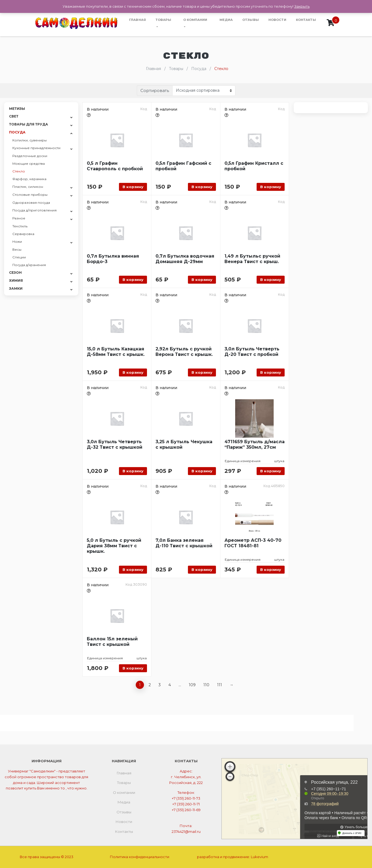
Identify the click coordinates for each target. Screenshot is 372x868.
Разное (19, 218)
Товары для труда (29, 124)
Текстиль (20, 226)
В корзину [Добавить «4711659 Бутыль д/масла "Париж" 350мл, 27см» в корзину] (271, 471)
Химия (16, 281)
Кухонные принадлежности (36, 148)
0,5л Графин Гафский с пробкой (183, 166)
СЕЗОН (15, 273)
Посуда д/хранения (29, 265)
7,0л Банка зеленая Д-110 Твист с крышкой (184, 543)
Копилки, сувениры (30, 140)
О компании (195, 20)
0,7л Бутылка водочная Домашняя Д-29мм (185, 259)
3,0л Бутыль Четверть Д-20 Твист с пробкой (252, 352)
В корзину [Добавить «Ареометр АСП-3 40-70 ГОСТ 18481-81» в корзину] (271, 570)
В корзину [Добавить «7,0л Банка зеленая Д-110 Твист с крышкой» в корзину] (202, 570)
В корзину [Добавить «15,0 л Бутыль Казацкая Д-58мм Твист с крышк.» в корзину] (133, 372)
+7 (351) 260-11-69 (186, 810)
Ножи (17, 242)
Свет (14, 116)
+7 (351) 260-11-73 (186, 798)
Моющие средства (29, 164)
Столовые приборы (30, 195)
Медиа (226, 20)
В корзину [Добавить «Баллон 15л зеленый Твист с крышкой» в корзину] (133, 668)
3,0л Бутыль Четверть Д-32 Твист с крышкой (115, 444)
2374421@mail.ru (186, 831)
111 (220, 685)
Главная (138, 20)
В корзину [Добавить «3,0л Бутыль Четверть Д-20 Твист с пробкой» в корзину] (271, 372)
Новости (277, 20)
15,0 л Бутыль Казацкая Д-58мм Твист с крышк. (116, 352)
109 (192, 685)
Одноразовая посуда (31, 203)
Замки (16, 288)
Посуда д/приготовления (34, 210)
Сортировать (155, 90)
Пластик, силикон (28, 187)
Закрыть (302, 6)
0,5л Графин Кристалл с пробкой (254, 166)
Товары (163, 20)
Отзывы (251, 20)
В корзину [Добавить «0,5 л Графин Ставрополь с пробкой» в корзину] (133, 187)
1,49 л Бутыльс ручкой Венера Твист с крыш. (252, 259)
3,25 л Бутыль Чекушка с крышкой (184, 444)
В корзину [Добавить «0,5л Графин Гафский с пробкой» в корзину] (202, 187)
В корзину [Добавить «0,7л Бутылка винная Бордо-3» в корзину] (133, 280)
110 (206, 685)
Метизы (17, 109)
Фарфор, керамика (29, 179)
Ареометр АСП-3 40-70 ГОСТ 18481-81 (253, 543)
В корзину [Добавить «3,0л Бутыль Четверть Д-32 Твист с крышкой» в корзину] (133, 471)
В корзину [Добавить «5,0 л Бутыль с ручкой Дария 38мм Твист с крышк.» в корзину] (133, 570)
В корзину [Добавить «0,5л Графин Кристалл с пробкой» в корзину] (271, 187)
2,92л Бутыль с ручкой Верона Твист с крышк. (184, 352)
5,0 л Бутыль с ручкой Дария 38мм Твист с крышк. (114, 546)
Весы (17, 249)
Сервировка (23, 234)
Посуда (17, 132)
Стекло (19, 171)
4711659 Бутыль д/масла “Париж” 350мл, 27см (255, 444)
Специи (19, 257)
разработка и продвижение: (233, 857)
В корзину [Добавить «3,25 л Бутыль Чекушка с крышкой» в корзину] (202, 471)
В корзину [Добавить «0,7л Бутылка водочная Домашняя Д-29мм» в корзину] (202, 280)
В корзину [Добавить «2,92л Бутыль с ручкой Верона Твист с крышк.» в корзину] (202, 372)
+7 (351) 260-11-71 (186, 804)
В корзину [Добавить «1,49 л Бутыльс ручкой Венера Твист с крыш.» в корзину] (271, 280)
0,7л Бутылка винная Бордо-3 (113, 259)
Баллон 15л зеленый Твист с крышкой (112, 642)
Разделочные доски (30, 156)
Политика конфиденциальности (140, 857)
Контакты (306, 20)
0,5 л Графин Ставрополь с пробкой (115, 166)
